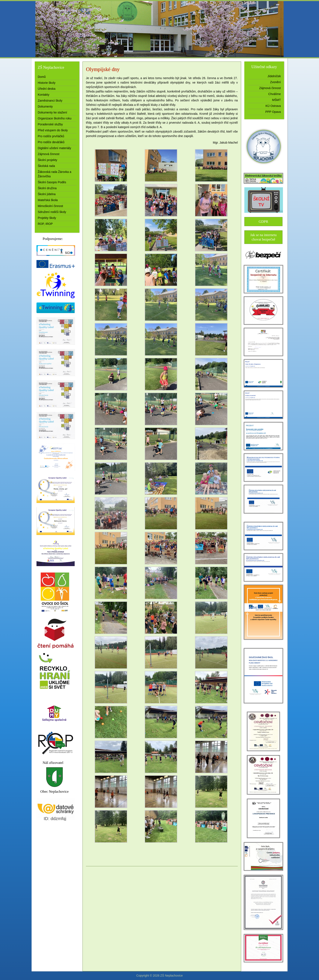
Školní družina (47, 188)
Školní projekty (48, 160)
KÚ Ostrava (273, 106)
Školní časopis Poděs (52, 182)
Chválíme (275, 94)
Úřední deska (47, 89)
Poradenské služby (50, 124)
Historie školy (47, 83)
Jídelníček (274, 76)
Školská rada (46, 166)
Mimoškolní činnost (50, 206)
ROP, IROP (45, 224)
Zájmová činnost (49, 154)
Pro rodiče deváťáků (51, 142)
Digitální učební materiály (54, 148)
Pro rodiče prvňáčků (51, 136)
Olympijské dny (103, 69)
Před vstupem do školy (53, 130)
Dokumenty (45, 106)
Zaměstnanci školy (50, 101)
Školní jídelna (47, 194)
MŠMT (276, 100)
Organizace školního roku (55, 118)
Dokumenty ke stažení (52, 112)
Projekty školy (47, 218)
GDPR (264, 222)
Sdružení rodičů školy (52, 212)
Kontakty (43, 95)
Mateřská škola (48, 200)
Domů (42, 77)
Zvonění (275, 82)
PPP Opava (273, 112)
